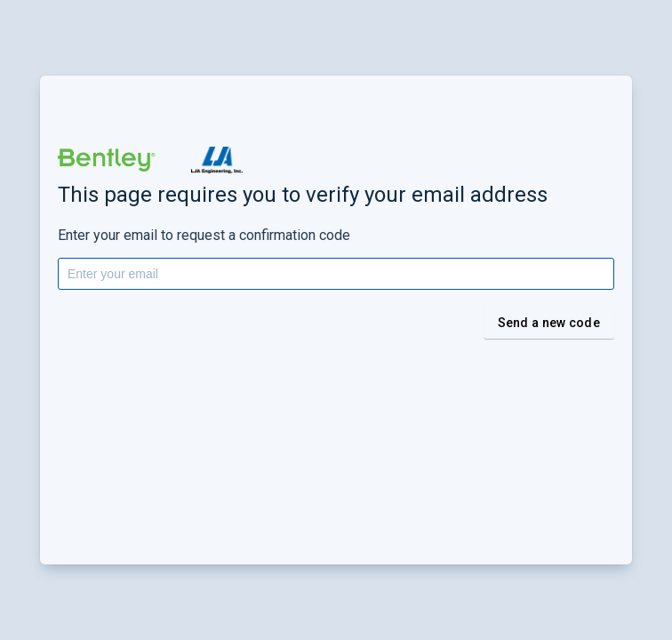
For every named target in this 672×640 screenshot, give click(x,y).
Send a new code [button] (549, 323)
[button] (107, 160)
